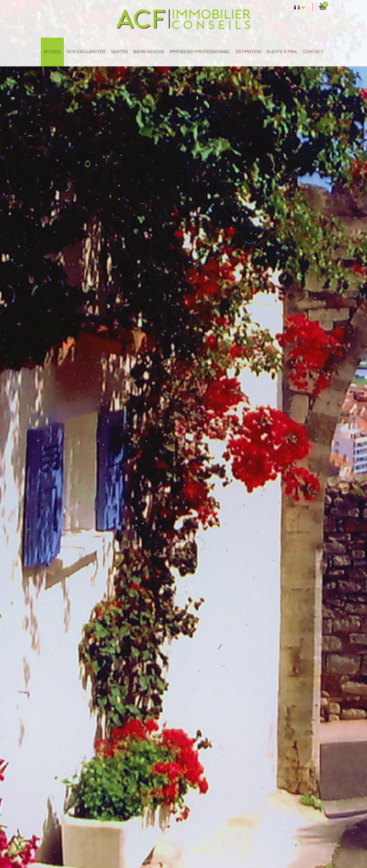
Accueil (52, 52)
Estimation (248, 52)
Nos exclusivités (86, 52)
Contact (313, 52)
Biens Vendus (149, 52)
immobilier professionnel (200, 52)
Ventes (119, 52)
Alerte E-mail (282, 52)
